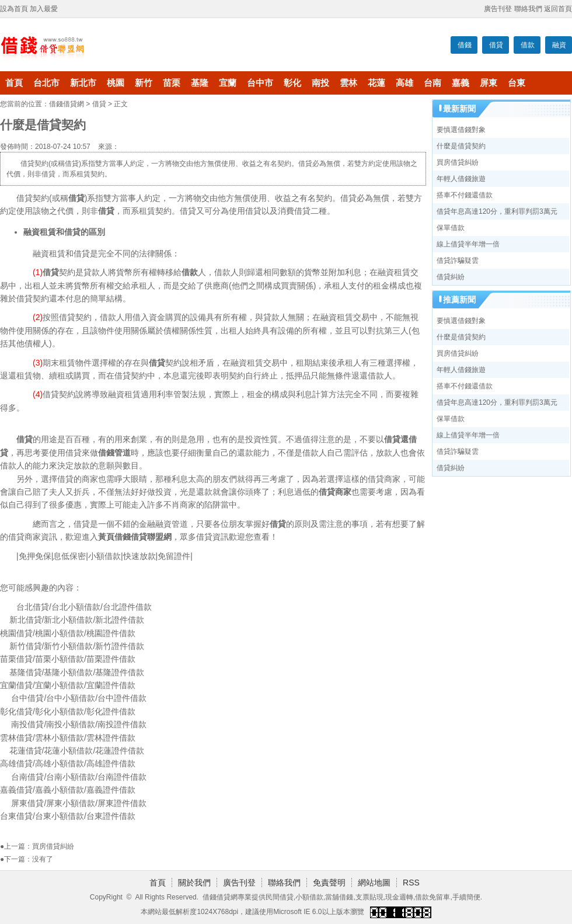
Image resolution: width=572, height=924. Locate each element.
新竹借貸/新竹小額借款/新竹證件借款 (77, 646)
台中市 (260, 83)
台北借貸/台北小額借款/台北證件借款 (84, 607)
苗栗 (172, 83)
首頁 (14, 83)
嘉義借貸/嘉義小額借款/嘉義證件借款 (68, 790)
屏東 (489, 83)
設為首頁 (14, 9)
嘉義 (461, 83)
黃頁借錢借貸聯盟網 (135, 537)
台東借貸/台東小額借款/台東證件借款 (68, 816)
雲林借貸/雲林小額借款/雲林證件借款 (68, 738)
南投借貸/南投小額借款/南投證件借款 (79, 724)
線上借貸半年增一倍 (468, 244)
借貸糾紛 (451, 277)
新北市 (83, 83)
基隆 (200, 83)
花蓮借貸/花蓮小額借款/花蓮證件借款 (77, 751)
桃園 (116, 83)
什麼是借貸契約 (461, 146)
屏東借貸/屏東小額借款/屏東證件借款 (79, 803)
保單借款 (451, 228)
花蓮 (376, 83)
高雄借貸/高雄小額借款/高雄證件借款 (68, 763)
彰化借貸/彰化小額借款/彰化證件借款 (68, 711)
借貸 (496, 45)
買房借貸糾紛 (53, 846)
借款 (528, 45)
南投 (320, 83)
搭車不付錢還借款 (465, 195)
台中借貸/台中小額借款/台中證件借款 (79, 698)
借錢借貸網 (67, 104)
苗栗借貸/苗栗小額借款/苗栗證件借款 (68, 659)
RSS (411, 883)
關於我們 (194, 883)
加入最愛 (44, 9)
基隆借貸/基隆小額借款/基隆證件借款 (77, 672)
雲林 (348, 83)
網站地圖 (374, 883)
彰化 (292, 83)
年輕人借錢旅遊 (461, 179)
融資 (559, 45)
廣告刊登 (498, 9)
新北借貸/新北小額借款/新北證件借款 (77, 620)
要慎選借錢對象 (461, 130)
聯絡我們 (528, 9)
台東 (517, 83)
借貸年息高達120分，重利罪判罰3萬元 (497, 211)
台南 (433, 83)
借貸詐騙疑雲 (458, 260)
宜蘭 (228, 83)
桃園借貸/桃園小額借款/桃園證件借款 (68, 633)
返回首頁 (558, 9)
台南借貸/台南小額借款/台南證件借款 (79, 777)
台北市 (46, 83)
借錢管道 (114, 453)
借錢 (465, 45)
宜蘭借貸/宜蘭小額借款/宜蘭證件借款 (68, 685)
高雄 (404, 83)
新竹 (144, 83)
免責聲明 (329, 883)
